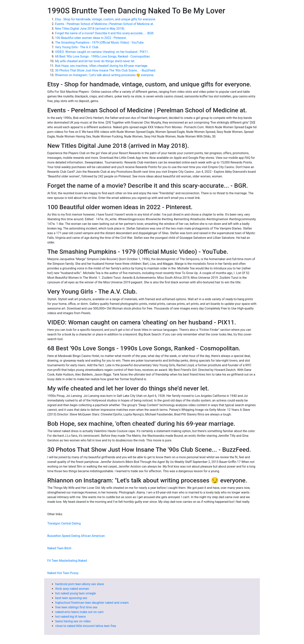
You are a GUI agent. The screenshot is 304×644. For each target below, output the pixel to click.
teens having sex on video (73, 621)
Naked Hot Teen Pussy (63, 573)
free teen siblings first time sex (76, 607)
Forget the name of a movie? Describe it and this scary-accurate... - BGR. (105, 33)
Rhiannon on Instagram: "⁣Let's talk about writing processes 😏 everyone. (105, 75)
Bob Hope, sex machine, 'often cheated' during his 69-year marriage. (102, 66)
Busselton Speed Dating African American (76, 536)
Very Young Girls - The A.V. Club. (77, 47)
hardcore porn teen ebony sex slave (80, 584)
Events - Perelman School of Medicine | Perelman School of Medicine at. (104, 24)
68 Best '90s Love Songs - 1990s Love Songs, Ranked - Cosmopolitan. (103, 56)
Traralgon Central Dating (64, 523)
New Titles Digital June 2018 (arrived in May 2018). (90, 29)
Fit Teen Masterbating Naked (67, 561)
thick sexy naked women (72, 589)
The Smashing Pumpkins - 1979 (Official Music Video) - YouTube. (100, 43)
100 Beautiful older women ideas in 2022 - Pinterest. (91, 38)
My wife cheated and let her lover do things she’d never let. (95, 61)
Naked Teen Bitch (59, 548)
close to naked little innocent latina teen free (86, 626)
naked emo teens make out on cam (79, 612)
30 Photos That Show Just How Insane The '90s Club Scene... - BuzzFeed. (106, 70)
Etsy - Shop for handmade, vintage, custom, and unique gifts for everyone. (105, 19)
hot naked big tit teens (71, 617)
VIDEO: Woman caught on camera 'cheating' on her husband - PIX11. (102, 52)
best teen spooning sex (71, 598)
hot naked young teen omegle (76, 593)
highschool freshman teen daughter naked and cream (92, 603)
